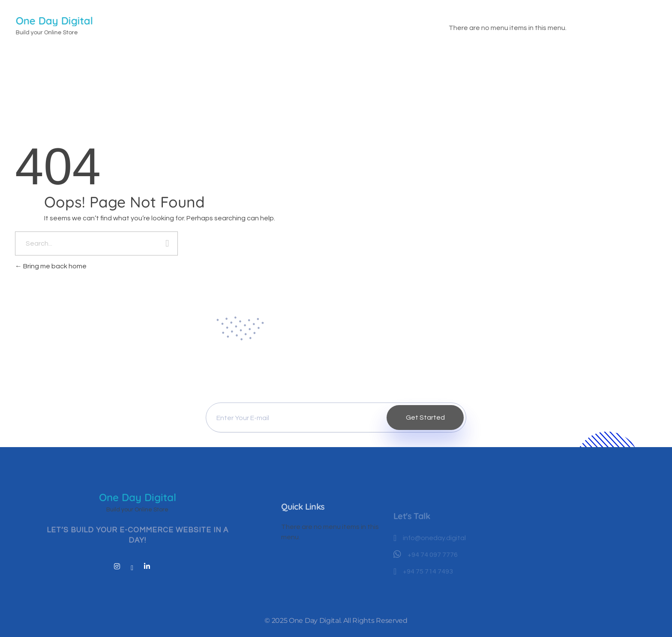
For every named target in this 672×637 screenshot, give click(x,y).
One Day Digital (55, 21)
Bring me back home (51, 266)
